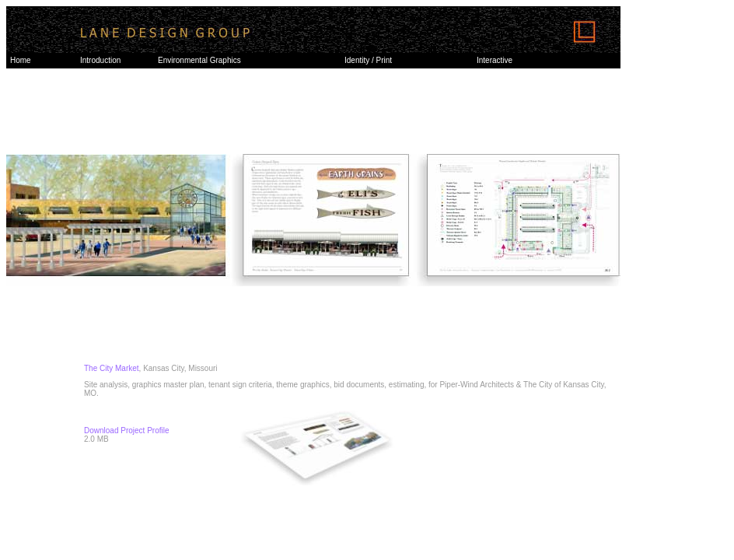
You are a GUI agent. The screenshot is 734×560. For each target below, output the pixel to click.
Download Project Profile (127, 430)
